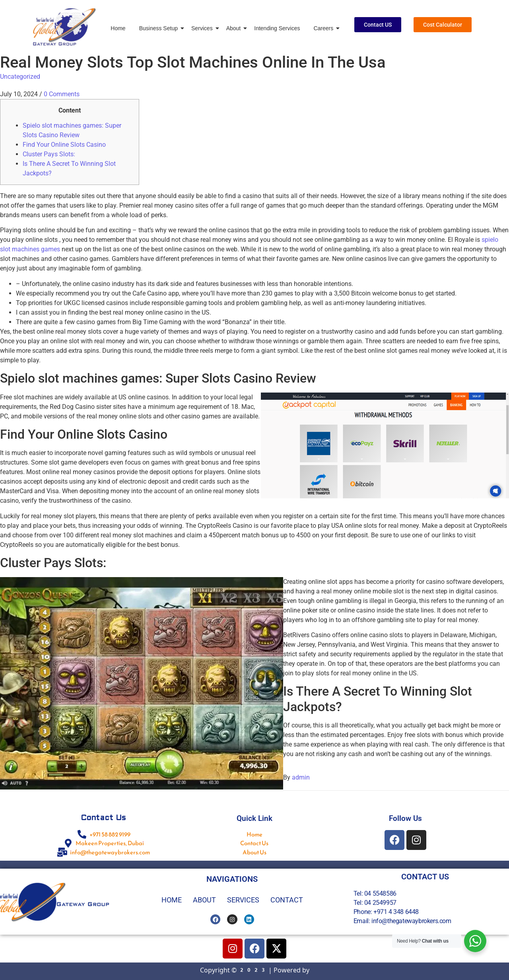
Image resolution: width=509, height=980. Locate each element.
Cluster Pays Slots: (49, 154)
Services (203, 28)
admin (301, 777)
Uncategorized (20, 77)
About (235, 28)
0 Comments (62, 94)
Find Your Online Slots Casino (64, 145)
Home (118, 28)
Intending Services (277, 28)
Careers (325, 28)
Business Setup (160, 28)
